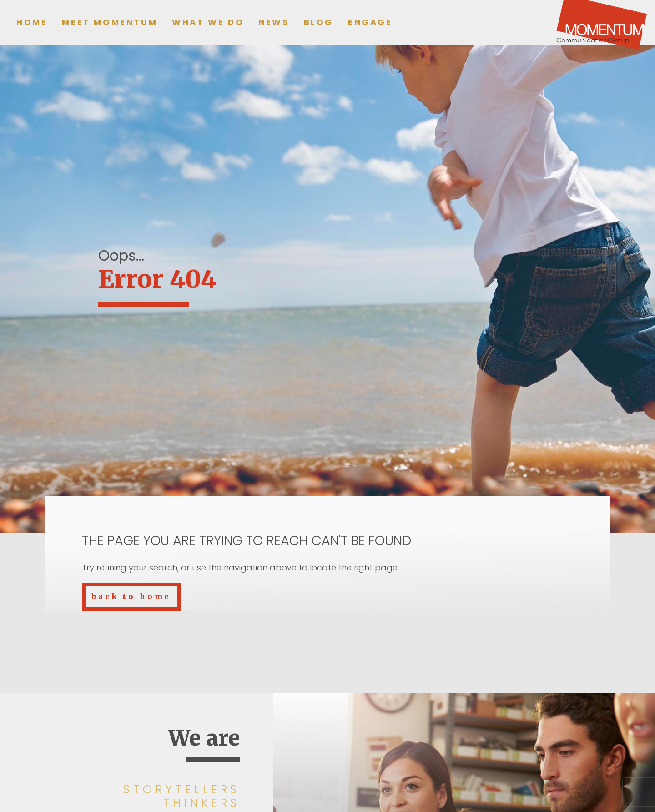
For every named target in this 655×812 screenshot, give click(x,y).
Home (32, 22)
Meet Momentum (110, 22)
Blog (319, 22)
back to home (131, 596)
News (274, 22)
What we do (208, 22)
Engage (370, 22)
